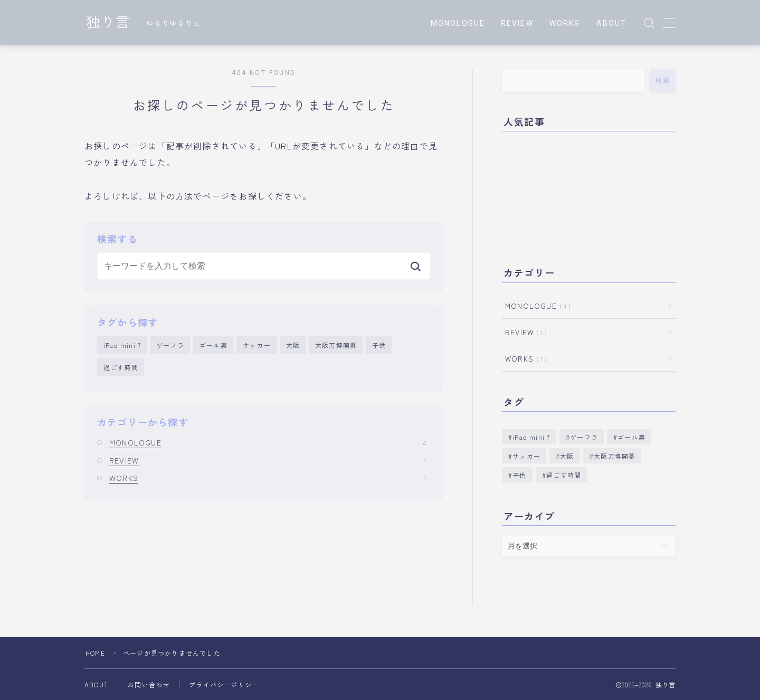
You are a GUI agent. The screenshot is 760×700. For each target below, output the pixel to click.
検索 (663, 80)
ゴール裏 (213, 345)
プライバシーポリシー (224, 684)
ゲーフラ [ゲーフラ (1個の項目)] (584, 437)
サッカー (257, 345)
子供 (379, 345)
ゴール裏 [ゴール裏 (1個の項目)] (631, 437)
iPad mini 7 (122, 345)
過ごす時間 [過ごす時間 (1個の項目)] (564, 475)
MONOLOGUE (458, 23)
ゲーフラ (170, 345)
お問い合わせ (149, 684)
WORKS (565, 23)
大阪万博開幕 (336, 345)
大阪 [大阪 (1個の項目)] (567, 456)
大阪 (293, 345)
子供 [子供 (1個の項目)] (519, 475)
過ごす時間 (121, 367)
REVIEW (517, 23)
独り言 (108, 23)
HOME (95, 653)
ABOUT (612, 23)
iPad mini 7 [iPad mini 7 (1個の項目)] (531, 437)
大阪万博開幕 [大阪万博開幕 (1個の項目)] (615, 456)
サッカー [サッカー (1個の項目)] (526, 456)
